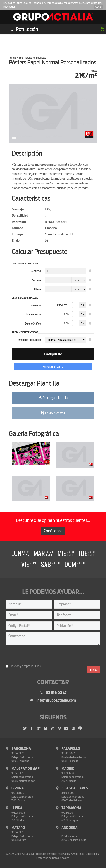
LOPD (37, 666)
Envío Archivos (53, 413)
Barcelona (21, 749)
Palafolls (71, 749)
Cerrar (99, 7)
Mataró (18, 828)
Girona (18, 788)
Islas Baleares (75, 788)
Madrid (68, 769)
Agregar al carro (53, 366)
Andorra (70, 828)
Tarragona (71, 808)
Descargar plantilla (53, 398)
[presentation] (36, 655)
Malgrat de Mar (26, 769)
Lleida (17, 808)
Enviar (94, 670)
